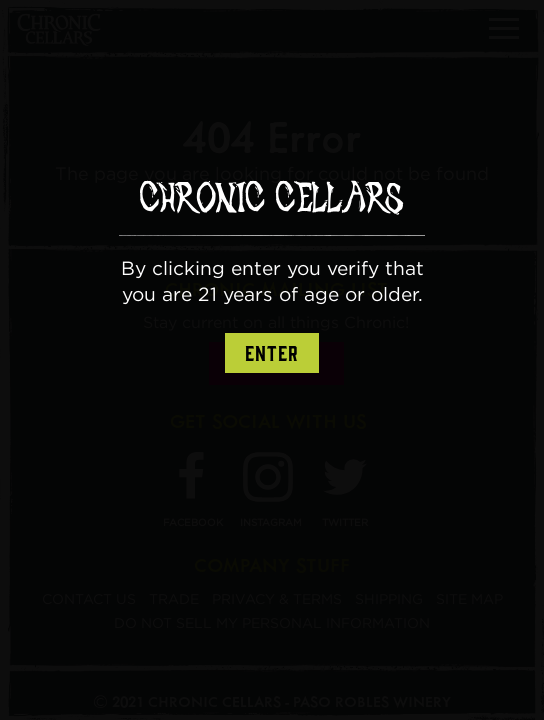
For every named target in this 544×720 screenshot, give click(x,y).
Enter (272, 354)
